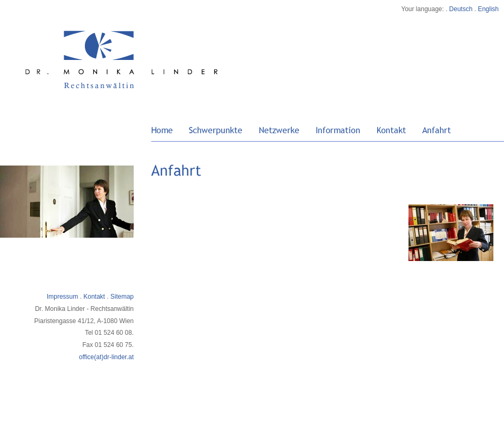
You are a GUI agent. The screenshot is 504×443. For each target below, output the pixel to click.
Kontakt (94, 297)
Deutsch (461, 9)
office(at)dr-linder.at (106, 357)
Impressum (62, 297)
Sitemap (122, 297)
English (488, 9)
